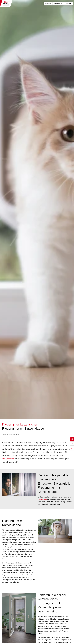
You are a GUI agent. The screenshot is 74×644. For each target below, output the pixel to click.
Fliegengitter (8, 459)
